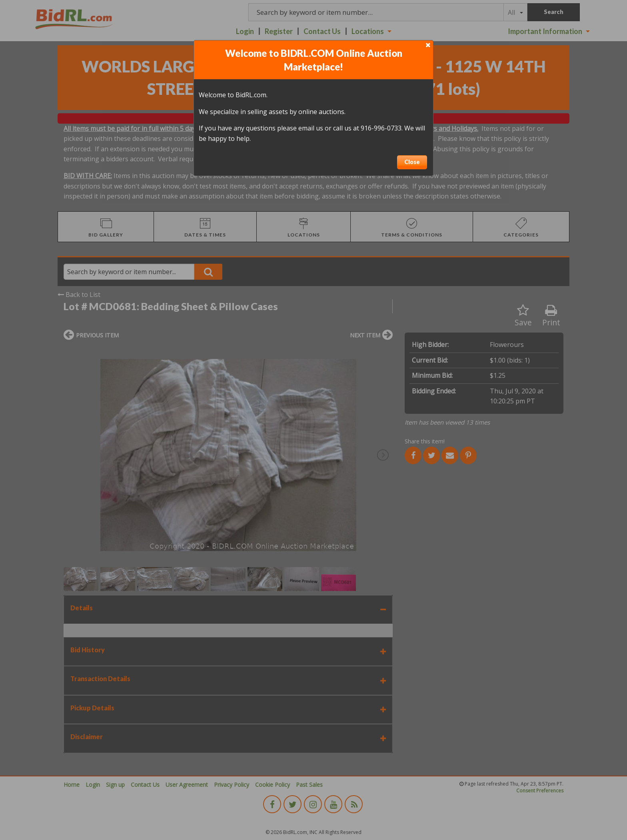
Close (412, 162)
